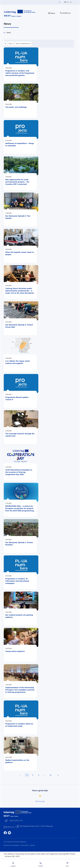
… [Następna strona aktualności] (44, 775)
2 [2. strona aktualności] (33, 775)
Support (13, 864)
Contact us (65, 13)
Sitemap (33, 845)
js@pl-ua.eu (11, 827)
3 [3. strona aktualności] (39, 775)
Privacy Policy (24, 845)
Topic (11, 43)
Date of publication (23, 43)
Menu (67, 864)
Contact (41, 864)
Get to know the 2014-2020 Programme (15, 842)
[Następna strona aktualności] (58, 775)
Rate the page (40, 801)
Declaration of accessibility (11, 845)
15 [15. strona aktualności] (51, 775)
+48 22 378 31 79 (16, 821)
